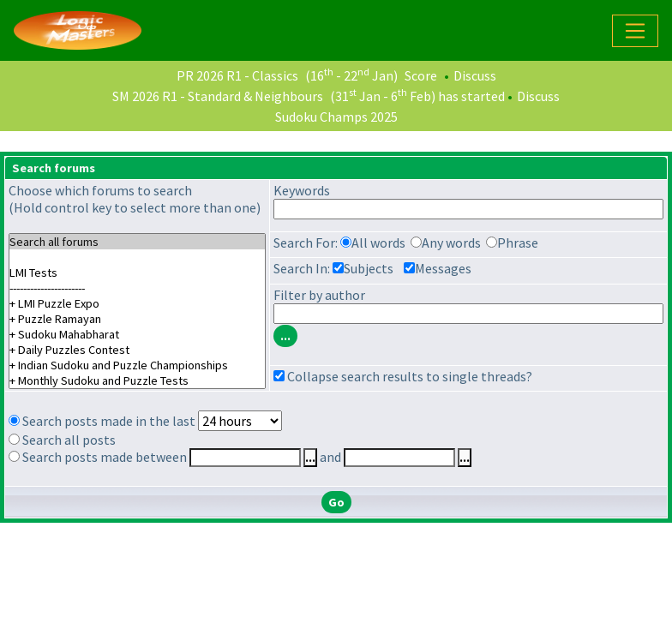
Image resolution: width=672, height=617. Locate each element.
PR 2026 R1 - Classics (237, 75)
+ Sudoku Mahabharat (137, 334)
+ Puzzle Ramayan (137, 319)
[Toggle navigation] (635, 31)
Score (421, 75)
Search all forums (137, 242)
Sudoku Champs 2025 (336, 117)
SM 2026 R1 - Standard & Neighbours (218, 96)
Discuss (475, 75)
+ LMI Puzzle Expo (137, 303)
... (310, 458)
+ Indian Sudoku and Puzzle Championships (137, 365)
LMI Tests (137, 273)
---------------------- (137, 288)
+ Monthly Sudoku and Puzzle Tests (137, 380)
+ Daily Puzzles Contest (137, 350)
